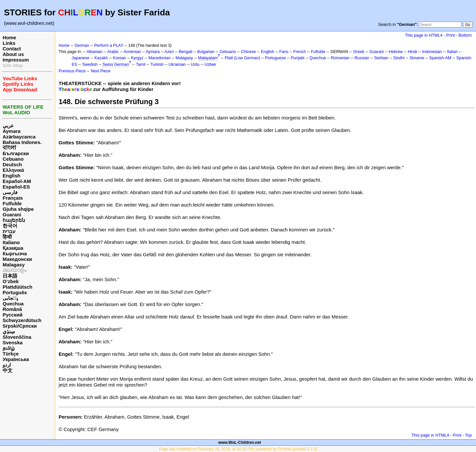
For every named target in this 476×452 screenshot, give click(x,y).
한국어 (10, 226)
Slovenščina (17, 337)
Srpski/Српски (20, 326)
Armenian (132, 52)
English (11, 176)
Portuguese (276, 58)
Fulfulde (12, 203)
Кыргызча (15, 253)
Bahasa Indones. (22, 142)
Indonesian (432, 52)
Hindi (412, 52)
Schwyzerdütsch (22, 320)
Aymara (11, 131)
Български (16, 153)
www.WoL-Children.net (240, 443)
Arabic (113, 52)
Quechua (13, 304)
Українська (16, 359)
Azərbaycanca (19, 137)
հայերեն (14, 220)
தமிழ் (9, 348)
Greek (359, 52)
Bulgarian (206, 52)
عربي (8, 126)
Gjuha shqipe (18, 209)
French (300, 52)
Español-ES (16, 187)
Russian (362, 58)
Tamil (141, 64)
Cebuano (13, 159)
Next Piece (101, 71)
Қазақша (13, 248)
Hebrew (396, 52)
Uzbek (210, 64)
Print (450, 35)
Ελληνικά (13, 170)
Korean (119, 58)
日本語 (10, 276)
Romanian (340, 58)
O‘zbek (11, 281)
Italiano (11, 242)
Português (15, 292)
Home (9, 37)
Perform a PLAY (109, 45)
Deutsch (12, 164)
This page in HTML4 (424, 35)
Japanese (81, 58)
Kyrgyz (137, 58)
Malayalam (208, 58)
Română (12, 309)
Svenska (13, 343)
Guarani (12, 215)
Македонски (17, 259)
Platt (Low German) (242, 58)
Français (13, 198)
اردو (7, 365)
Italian (452, 52)
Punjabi (298, 58)
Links (9, 43)
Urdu (195, 64)
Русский (13, 315)
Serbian (381, 58)
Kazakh (101, 58)
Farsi (284, 52)
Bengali (186, 52)
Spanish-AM (440, 58)
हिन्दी (7, 237)
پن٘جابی (10, 298)
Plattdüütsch (18, 287)
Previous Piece (72, 71)
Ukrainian (177, 64)
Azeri (169, 52)
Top (468, 435)
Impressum (16, 60)
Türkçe (11, 354)
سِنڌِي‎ (9, 331)
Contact (12, 49)
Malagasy (14, 265)
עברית (9, 231)
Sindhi (399, 58)
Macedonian (159, 58)
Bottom (465, 35)
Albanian (95, 52)
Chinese (248, 52)
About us (13, 54)
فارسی (10, 192)
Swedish (90, 64)
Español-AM (17, 181)
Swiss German (116, 64)
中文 (8, 370)
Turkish (157, 64)
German (82, 45)
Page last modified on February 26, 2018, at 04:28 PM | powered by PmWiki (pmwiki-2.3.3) (238, 449)
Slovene (417, 58)
